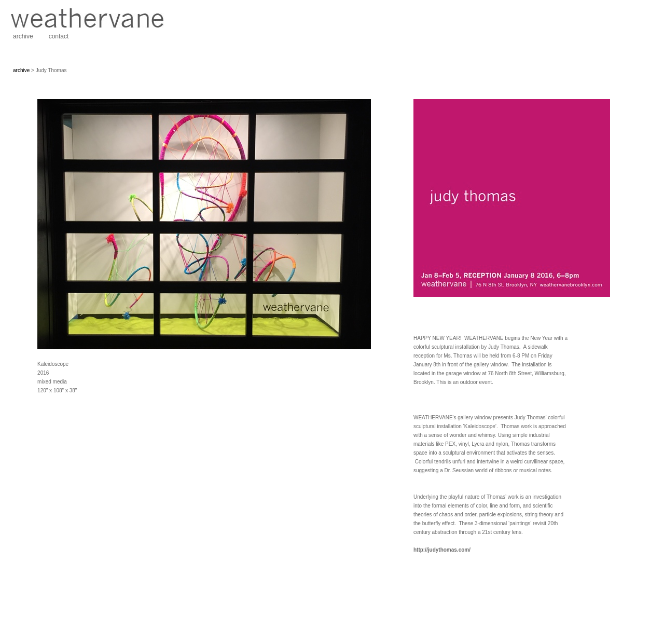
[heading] (87, 26)
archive (23, 36)
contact (59, 36)
